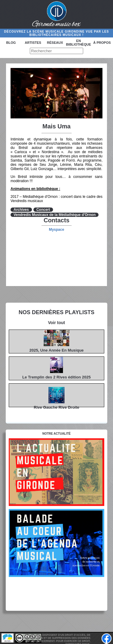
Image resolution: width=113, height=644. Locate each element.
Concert (43, 210)
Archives (21, 210)
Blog (11, 43)
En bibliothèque (78, 43)
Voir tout (56, 323)
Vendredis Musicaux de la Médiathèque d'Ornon (55, 215)
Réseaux (55, 43)
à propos (102, 43)
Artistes (33, 43)
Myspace (56, 230)
